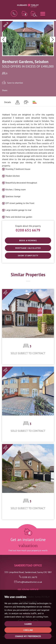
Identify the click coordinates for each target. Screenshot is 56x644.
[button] (3, 39)
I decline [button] (28, 630)
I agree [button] (28, 624)
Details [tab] (8, 102)
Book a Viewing (28, 241)
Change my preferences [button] (28, 636)
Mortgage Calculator (28, 248)
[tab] (18, 102)
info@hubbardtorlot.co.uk (28, 582)
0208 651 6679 (28, 230)
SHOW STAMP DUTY (28, 256)
